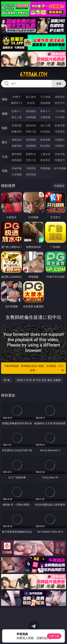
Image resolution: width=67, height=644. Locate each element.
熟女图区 (45, 146)
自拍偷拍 (31, 111)
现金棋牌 (45, 103)
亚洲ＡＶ (17, 111)
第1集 (7, 380)
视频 (5, 114)
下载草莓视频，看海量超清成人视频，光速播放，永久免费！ (34, 368)
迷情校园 (17, 160)
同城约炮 (17, 168)
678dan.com (34, 75)
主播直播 (45, 117)
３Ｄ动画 (60, 111)
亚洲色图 (31, 140)
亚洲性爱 (17, 125)
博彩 (5, 99)
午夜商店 (31, 168)
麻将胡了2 (17, 103)
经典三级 (31, 131)
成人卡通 (45, 125)
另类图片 (60, 146)
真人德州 (31, 97)
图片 (5, 142)
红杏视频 (17, 174)
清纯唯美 (31, 146)
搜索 (59, 84)
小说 (5, 157)
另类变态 (60, 131)
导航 (5, 171)
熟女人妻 (17, 117)
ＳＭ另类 (60, 117)
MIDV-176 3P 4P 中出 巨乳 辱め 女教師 (39, 380)
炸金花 (31, 103)
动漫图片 (60, 140)
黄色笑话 (45, 160)
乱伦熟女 (45, 131)
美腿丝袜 (17, 146)
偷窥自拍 (17, 140)
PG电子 (17, 97)
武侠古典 (60, 154)
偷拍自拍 (31, 125)
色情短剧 (31, 174)
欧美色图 (45, 140)
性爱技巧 (60, 160)
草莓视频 (45, 168)
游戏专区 (60, 97)
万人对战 (45, 97)
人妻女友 (45, 154)
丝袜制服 (31, 117)
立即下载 (54, 636)
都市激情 (17, 154)
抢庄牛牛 (60, 103)
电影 (5, 128)
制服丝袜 (17, 131)
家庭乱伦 (31, 154)
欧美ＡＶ (45, 111)
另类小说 (31, 160)
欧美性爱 (60, 125)
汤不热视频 (60, 168)
